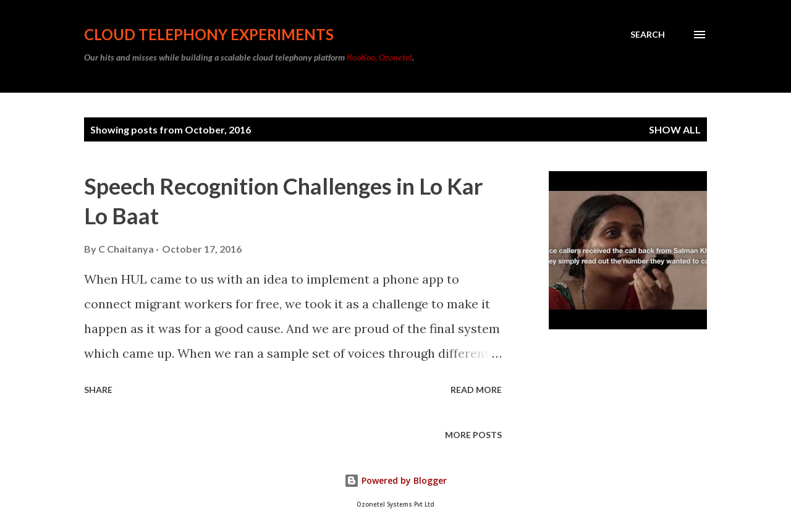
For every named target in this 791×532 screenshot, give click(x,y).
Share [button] (98, 390)
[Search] (648, 35)
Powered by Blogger (395, 480)
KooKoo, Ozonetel (379, 57)
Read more (476, 390)
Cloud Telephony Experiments (209, 34)
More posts (473, 435)
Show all (675, 129)
